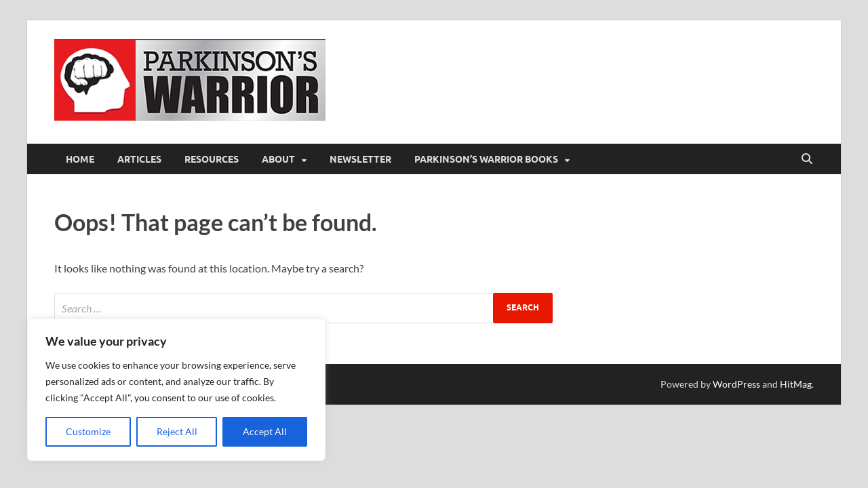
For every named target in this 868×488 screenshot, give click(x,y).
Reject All (177, 431)
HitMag (796, 384)
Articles (139, 159)
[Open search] (807, 159)
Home (80, 159)
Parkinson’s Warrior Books (486, 159)
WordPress (736, 384)
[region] (176, 390)
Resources (212, 159)
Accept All (265, 431)
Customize (88, 431)
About (278, 159)
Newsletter (360, 159)
